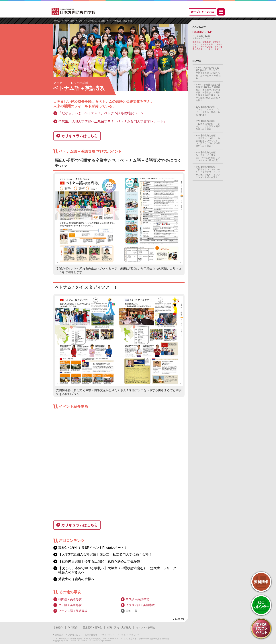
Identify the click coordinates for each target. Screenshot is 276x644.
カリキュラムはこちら (79, 136)
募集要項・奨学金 (92, 627)
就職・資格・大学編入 (119, 627)
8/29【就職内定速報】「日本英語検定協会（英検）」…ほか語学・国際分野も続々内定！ (208, 125)
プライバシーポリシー (129, 635)
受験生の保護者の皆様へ (76, 579)
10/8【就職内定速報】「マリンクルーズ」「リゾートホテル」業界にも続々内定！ (208, 111)
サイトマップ (108, 635)
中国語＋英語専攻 (137, 599)
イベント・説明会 (146, 627)
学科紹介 (70, 21)
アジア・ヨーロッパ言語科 (92, 21)
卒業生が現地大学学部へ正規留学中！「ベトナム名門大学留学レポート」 (112, 121)
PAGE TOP (180, 619)
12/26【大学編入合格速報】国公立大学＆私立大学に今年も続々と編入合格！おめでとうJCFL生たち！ (208, 73)
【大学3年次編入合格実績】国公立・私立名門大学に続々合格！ (105, 554)
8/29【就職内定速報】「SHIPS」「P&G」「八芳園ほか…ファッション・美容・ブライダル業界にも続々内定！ (208, 141)
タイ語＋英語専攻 (70, 605)
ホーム (57, 21)
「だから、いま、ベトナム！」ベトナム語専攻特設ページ (101, 113)
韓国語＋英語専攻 (70, 599)
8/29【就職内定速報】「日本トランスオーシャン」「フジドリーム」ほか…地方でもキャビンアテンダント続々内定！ (208, 172)
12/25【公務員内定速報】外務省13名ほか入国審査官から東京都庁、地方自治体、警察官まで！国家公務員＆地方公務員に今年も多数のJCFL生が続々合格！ (208, 92)
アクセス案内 (74, 635)
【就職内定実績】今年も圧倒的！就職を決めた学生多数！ (101, 561)
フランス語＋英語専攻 (73, 611)
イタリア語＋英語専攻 (140, 605)
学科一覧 (132, 611)
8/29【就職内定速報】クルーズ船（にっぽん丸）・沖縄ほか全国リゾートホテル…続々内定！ (208, 156)
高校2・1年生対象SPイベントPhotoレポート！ (93, 548)
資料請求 (59, 635)
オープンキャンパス (203, 12)
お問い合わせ (91, 635)
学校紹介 (58, 627)
